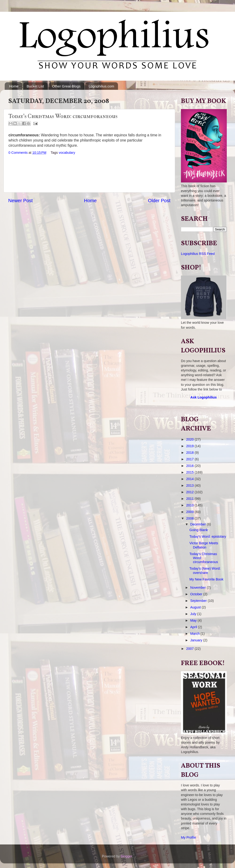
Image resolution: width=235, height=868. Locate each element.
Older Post (159, 201)
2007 (190, 649)
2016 (190, 466)
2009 (190, 512)
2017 (190, 459)
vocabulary (67, 153)
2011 (190, 499)
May (194, 620)
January (197, 640)
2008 (190, 518)
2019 (190, 446)
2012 (190, 492)
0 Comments (18, 153)
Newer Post (20, 201)
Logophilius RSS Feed (198, 254)
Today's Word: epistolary (208, 537)
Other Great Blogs (66, 86)
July (194, 614)
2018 (190, 453)
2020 (190, 439)
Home (14, 86)
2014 (190, 479)
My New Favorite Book (206, 579)
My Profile (188, 837)
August (196, 607)
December (199, 524)
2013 (190, 485)
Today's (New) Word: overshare (205, 570)
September (199, 601)
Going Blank (199, 530)
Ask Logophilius (204, 397)
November (199, 588)
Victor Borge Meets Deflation (204, 545)
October (197, 594)
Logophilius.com (101, 86)
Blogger (127, 856)
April (194, 627)
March (196, 634)
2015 (190, 472)
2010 (190, 505)
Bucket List (35, 86)
